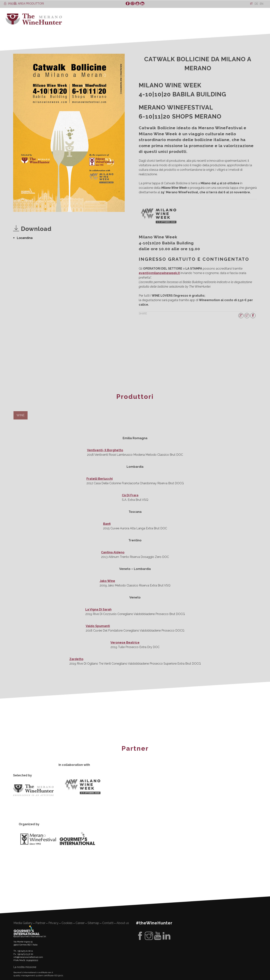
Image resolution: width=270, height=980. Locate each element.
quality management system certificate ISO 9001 (38, 975)
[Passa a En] (262, 4)
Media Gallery (23, 923)
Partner (40, 923)
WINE (21, 415)
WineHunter (34, 19)
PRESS (10, 4)
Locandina (25, 238)
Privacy (53, 923)
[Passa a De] (256, 4)
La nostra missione (25, 967)
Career (80, 923)
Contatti (108, 923)
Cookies (67, 923)
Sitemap (93, 923)
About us (123, 923)
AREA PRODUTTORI (29, 4)
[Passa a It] (251, 4)
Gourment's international (27, 930)
